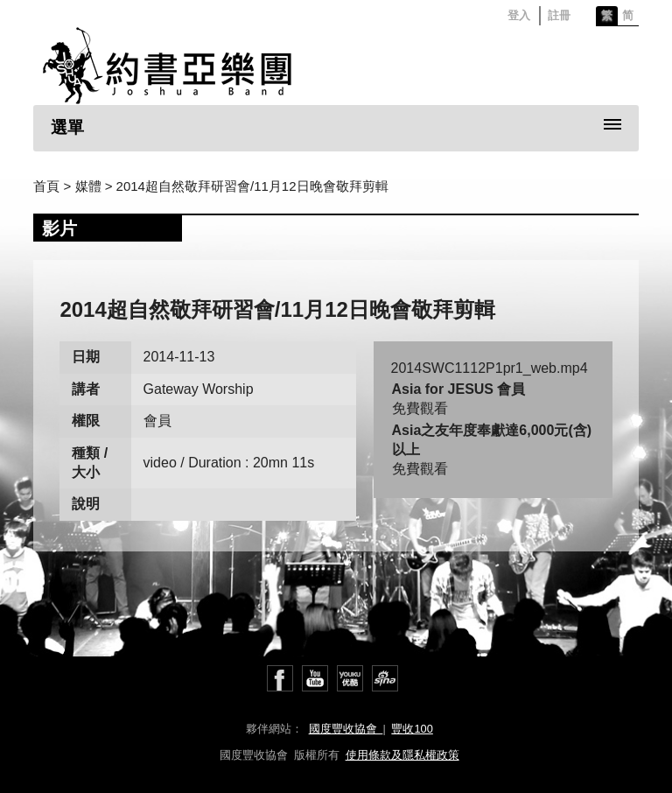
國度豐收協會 (346, 729)
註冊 (559, 15)
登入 (519, 15)
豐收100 (412, 729)
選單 (67, 127)
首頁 (46, 186)
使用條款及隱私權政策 (402, 755)
